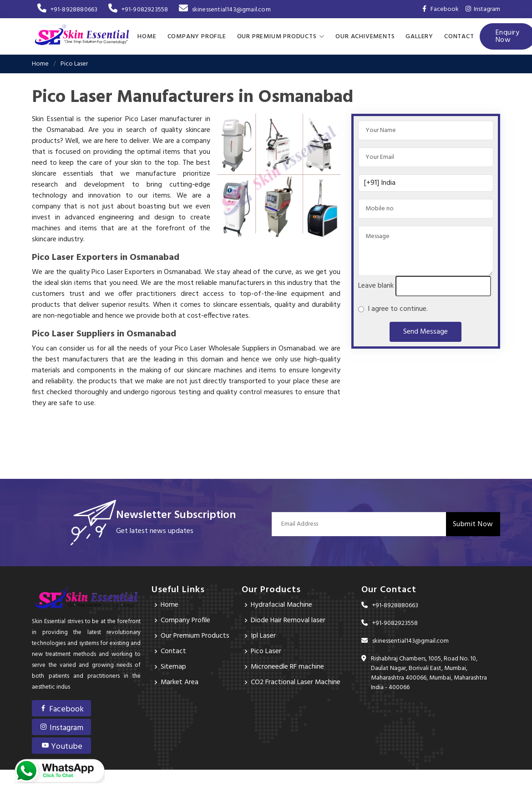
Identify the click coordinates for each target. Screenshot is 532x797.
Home (147, 36)
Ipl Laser (263, 636)
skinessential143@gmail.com (225, 10)
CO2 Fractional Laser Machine (296, 682)
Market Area (180, 682)
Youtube (62, 747)
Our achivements (365, 36)
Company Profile (197, 36)
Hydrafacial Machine (282, 605)
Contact (459, 36)
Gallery (419, 36)
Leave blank (376, 286)
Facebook (61, 709)
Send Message (426, 332)
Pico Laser (266, 651)
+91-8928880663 (67, 10)
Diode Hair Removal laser (288, 620)
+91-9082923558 (138, 10)
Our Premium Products (195, 636)
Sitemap (173, 667)
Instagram (483, 9)
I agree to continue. (396, 309)
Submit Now (473, 524)
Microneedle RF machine (288, 667)
